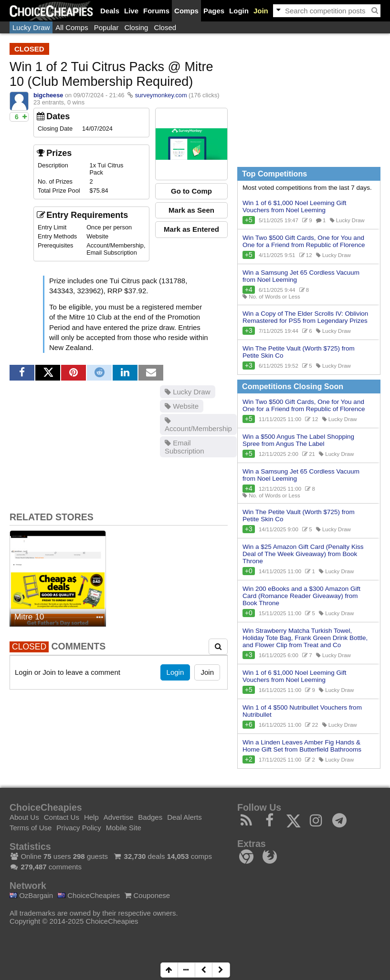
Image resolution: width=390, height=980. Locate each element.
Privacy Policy (79, 828)
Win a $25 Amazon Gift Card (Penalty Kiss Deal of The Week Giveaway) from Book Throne (303, 554)
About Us (24, 817)
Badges (150, 817)
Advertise (119, 817)
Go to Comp (191, 191)
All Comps (72, 27)
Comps (186, 11)
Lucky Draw (31, 27)
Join (261, 11)
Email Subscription (184, 447)
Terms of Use (31, 828)
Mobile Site (124, 828)
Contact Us (62, 817)
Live (131, 11)
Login (239, 11)
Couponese (147, 895)
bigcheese (48, 95)
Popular (106, 27)
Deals (110, 11)
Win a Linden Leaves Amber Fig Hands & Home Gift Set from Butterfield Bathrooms (302, 746)
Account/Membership (198, 425)
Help (91, 817)
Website (182, 406)
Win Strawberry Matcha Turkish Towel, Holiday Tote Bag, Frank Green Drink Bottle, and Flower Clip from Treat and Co (305, 638)
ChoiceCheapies (89, 895)
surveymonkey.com (161, 95)
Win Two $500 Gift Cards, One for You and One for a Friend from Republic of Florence (304, 241)
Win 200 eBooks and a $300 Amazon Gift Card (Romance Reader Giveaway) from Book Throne (301, 596)
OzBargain (31, 895)
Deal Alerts (184, 817)
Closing (136, 27)
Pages (214, 11)
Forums (156, 11)
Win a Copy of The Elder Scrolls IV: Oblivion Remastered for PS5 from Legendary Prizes (305, 317)
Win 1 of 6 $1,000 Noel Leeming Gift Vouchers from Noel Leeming (295, 206)
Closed (165, 27)
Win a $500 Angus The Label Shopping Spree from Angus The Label (298, 440)
